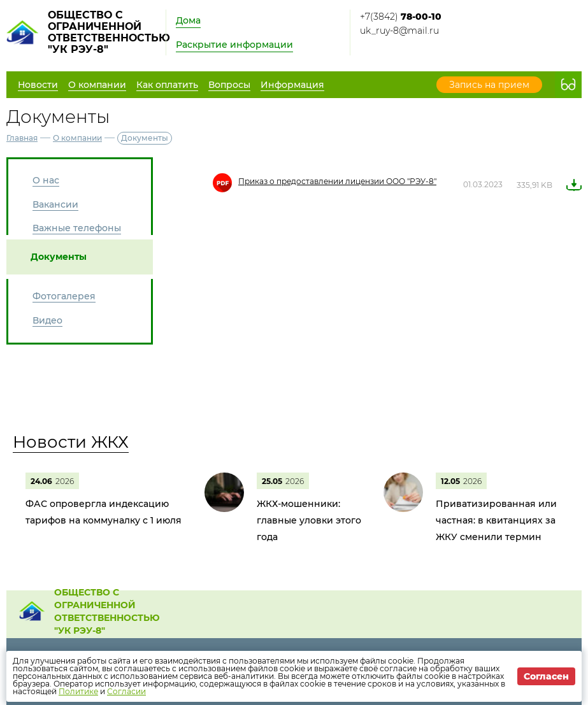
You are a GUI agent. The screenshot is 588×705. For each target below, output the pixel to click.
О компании (77, 138)
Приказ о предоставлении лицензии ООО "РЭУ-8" (337, 181)
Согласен (546, 676)
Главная (22, 138)
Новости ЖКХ (71, 442)
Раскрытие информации (234, 45)
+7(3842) (401, 17)
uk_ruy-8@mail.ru (399, 31)
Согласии (126, 691)
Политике (78, 691)
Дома (188, 20)
